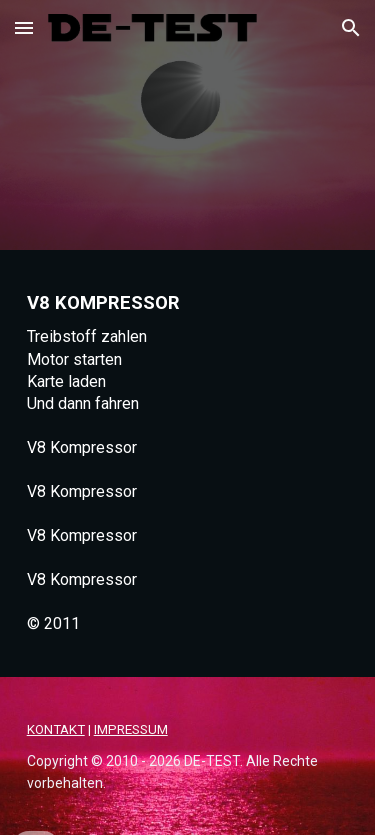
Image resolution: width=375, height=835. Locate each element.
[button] (24, 27)
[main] (188, 463)
